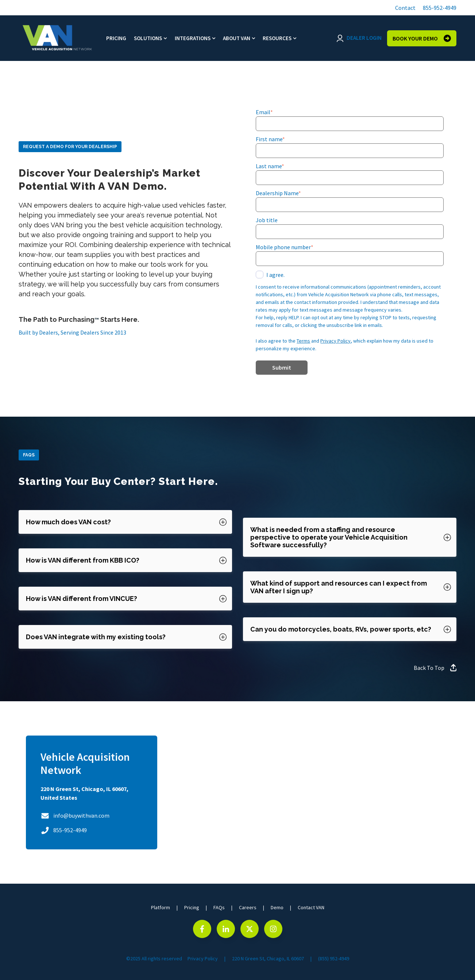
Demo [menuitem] (277, 907)
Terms (303, 341)
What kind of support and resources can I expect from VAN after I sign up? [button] (339, 587)
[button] (404, 8)
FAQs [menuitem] (219, 907)
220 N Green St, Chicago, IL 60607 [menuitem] (268, 958)
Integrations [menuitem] (193, 38)
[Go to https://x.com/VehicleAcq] (250, 929)
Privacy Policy (335, 341)
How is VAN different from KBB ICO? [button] (83, 560)
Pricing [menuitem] (116, 38)
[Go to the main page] (57, 38)
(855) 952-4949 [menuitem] (334, 958)
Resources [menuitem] (277, 38)
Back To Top (435, 668)
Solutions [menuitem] (148, 38)
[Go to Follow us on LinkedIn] (226, 929)
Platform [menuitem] (161, 907)
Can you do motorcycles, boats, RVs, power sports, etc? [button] (341, 629)
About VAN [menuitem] (237, 38)
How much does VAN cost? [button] (68, 522)
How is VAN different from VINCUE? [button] (82, 599)
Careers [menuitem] (248, 907)
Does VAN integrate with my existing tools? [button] (96, 637)
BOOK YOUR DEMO (422, 38)
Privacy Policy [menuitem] (203, 958)
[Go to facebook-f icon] (202, 929)
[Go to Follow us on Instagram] (273, 929)
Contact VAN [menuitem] (311, 907)
